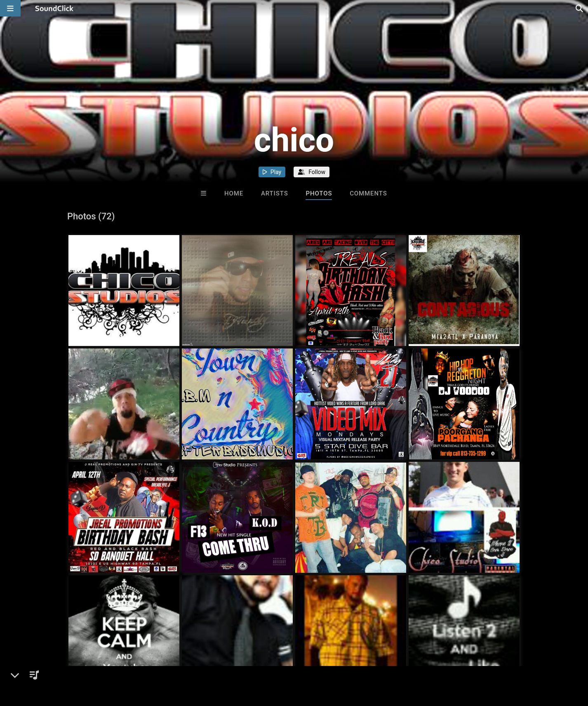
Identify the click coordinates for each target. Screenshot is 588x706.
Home (234, 193)
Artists (275, 193)
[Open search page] (580, 8)
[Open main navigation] (10, 8)
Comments (368, 193)
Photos (319, 193)
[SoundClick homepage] (54, 8)
